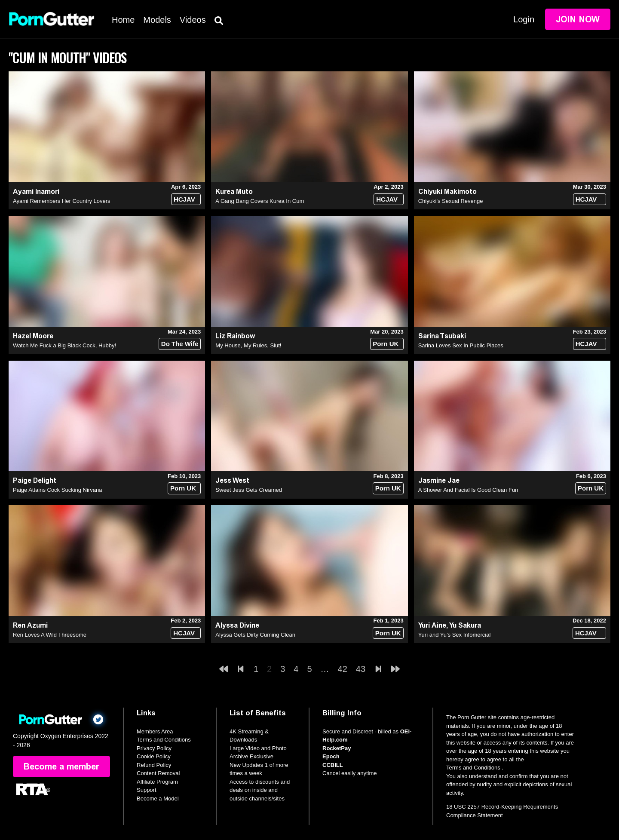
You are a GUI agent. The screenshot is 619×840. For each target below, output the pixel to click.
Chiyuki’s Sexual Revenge (451, 201)
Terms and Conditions (164, 740)
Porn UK (386, 344)
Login (524, 19)
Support (147, 790)
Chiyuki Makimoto (447, 192)
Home (123, 20)
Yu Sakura (465, 625)
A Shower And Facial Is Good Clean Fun (468, 490)
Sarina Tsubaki (442, 336)
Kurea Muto (234, 192)
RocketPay (337, 748)
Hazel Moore (33, 336)
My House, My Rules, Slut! (248, 345)
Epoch (331, 756)
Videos (193, 20)
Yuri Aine (432, 625)
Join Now (578, 19)
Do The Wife (180, 344)
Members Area (155, 731)
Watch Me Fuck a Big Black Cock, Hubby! (64, 345)
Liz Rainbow (235, 336)
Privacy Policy (154, 748)
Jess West (232, 480)
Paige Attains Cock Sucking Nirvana (57, 490)
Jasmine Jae (439, 480)
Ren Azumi (30, 625)
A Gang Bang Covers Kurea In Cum (260, 201)
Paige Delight (35, 480)
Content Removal (158, 773)
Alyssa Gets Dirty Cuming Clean (255, 635)
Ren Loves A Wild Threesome (50, 635)
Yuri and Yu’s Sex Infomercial (455, 635)
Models (157, 20)
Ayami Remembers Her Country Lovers (62, 201)
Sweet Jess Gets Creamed (249, 490)
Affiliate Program (157, 782)
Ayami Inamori (36, 192)
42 (343, 669)
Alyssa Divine (237, 625)
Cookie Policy (154, 756)
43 (361, 669)
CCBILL (333, 765)
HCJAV (184, 199)
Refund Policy (154, 765)
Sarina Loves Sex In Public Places (461, 345)
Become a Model (158, 799)
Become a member (61, 766)
